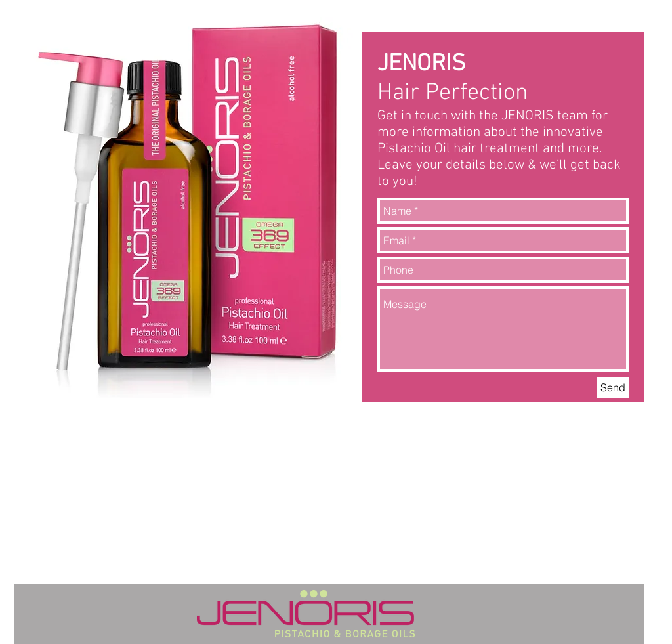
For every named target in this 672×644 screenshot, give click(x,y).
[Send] (613, 387)
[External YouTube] (503, 496)
